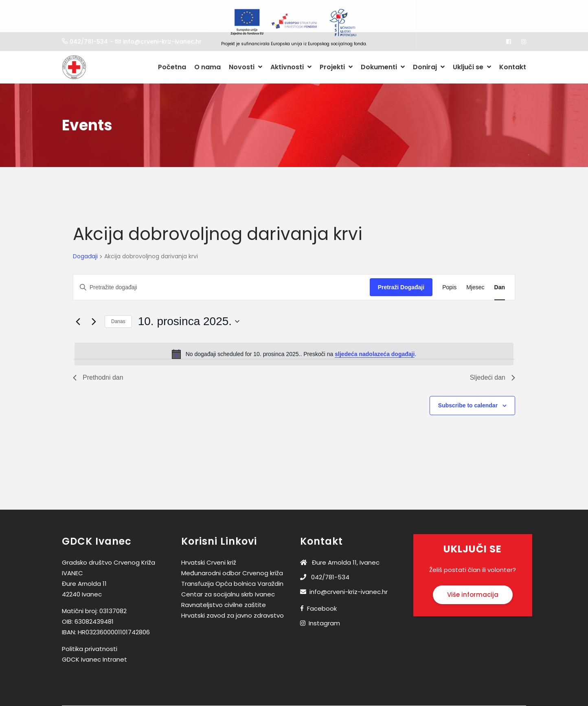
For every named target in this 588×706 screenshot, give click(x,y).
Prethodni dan (98, 353)
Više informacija (473, 570)
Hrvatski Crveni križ (209, 538)
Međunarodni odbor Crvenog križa (232, 548)
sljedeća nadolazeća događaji (375, 329)
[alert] (294, 329)
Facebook (322, 584)
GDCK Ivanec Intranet (94, 635)
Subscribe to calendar (468, 380)
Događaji (85, 232)
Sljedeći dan (493, 353)
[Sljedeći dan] (94, 297)
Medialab (377, 701)
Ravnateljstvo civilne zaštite (224, 580)
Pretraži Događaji (401, 262)
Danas (118, 297)
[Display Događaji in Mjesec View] (475, 263)
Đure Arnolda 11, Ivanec (340, 538)
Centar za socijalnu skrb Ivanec (228, 569)
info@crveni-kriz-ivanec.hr (344, 567)
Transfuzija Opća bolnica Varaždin (232, 559)
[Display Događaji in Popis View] (449, 263)
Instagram (324, 598)
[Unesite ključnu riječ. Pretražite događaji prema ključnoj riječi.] (222, 263)
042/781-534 (325, 552)
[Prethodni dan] (78, 297)
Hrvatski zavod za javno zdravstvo (233, 591)
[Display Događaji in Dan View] (500, 263)
